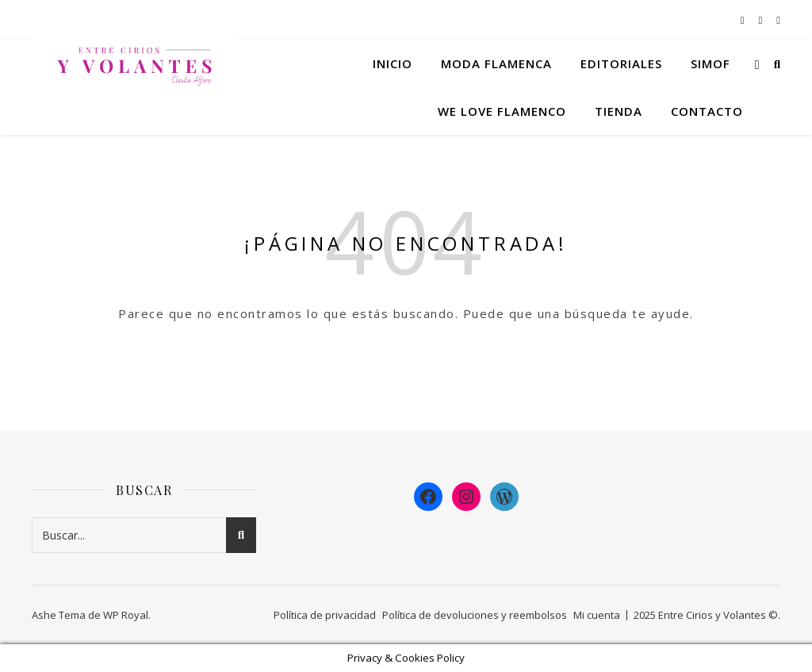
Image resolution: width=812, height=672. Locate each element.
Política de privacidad (325, 615)
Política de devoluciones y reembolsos (475, 615)
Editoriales (621, 63)
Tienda (619, 111)
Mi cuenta (597, 615)
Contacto (707, 111)
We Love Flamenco (502, 111)
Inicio (393, 63)
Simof (710, 63)
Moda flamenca (496, 63)
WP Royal (126, 615)
